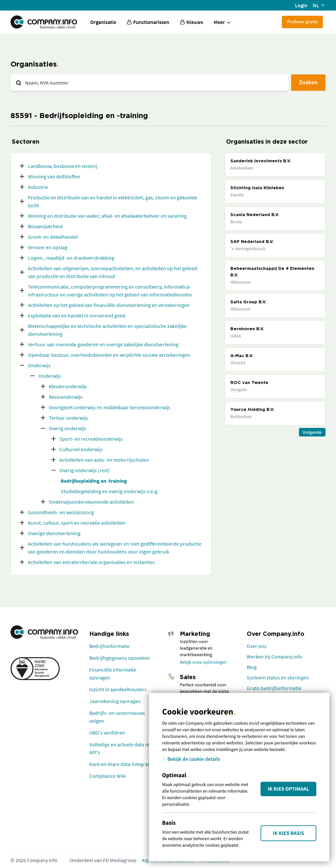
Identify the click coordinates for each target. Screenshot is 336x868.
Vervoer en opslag (48, 247)
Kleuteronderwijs (68, 386)
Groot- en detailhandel (53, 237)
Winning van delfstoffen (54, 176)
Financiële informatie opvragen (113, 674)
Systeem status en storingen (278, 677)
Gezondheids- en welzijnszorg (61, 512)
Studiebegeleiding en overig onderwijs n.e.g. (110, 491)
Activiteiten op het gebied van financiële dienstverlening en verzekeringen (109, 305)
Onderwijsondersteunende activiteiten (91, 502)
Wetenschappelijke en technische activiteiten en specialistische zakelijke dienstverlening (107, 330)
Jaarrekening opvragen (115, 701)
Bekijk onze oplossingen (203, 662)
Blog (252, 667)
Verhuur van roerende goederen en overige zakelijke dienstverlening (103, 344)
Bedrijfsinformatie (109, 646)
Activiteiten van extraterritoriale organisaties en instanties (91, 562)
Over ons (257, 646)
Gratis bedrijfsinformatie (274, 688)
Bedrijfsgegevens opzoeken (120, 658)
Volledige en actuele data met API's (121, 748)
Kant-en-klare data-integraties (122, 764)
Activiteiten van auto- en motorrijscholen (104, 460)
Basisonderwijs (66, 397)
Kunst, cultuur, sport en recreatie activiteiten (77, 523)
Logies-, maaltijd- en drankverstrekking (71, 258)
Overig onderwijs (68, 428)
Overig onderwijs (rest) (84, 470)
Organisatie (103, 22)
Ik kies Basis (289, 833)
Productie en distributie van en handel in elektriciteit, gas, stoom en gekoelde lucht (113, 201)
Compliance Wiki (108, 776)
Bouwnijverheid (45, 226)
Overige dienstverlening (54, 533)
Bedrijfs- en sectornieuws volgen (117, 717)
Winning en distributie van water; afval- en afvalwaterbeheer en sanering (107, 216)
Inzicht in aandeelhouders (118, 689)
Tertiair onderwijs (68, 418)
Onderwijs (39, 365)
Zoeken (308, 82)
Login (301, 5)
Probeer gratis (302, 21)
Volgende (312, 432)
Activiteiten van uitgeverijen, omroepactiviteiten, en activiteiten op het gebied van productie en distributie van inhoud (113, 272)
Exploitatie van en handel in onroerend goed (77, 315)
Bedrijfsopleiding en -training (94, 481)
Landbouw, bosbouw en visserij (63, 166)
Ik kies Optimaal (288, 789)
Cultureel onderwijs (81, 449)
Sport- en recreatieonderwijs (91, 439)
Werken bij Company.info (274, 656)
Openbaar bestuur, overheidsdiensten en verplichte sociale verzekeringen (109, 355)
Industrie (38, 187)
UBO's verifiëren (107, 733)
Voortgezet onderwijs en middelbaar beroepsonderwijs (110, 407)
